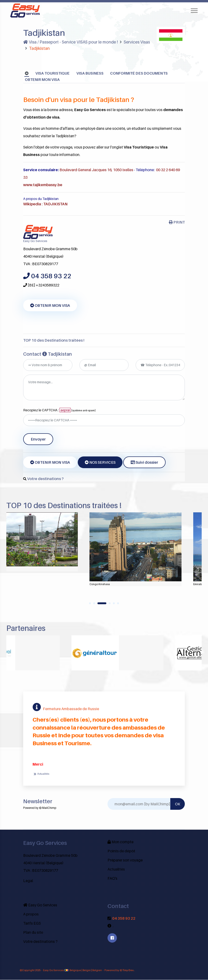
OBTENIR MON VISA (43, 80)
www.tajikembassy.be (43, 185)
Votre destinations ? (45, 479)
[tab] (27, 73)
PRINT (177, 222)
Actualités (41, 774)
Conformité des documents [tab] (140, 73)
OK (178, 804)
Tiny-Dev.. (129, 970)
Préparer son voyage (125, 860)
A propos (31, 914)
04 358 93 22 (124, 919)
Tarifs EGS (32, 923)
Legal (28, 881)
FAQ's (112, 879)
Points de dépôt (121, 851)
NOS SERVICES (100, 463)
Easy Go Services (40, 905)
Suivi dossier (144, 463)
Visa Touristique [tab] (53, 73)
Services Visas (139, 42)
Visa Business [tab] (90, 73)
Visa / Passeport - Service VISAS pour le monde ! (71, 42)
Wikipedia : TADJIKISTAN (45, 204)
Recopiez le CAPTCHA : (59, 410)
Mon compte (121, 842)
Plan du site (33, 933)
